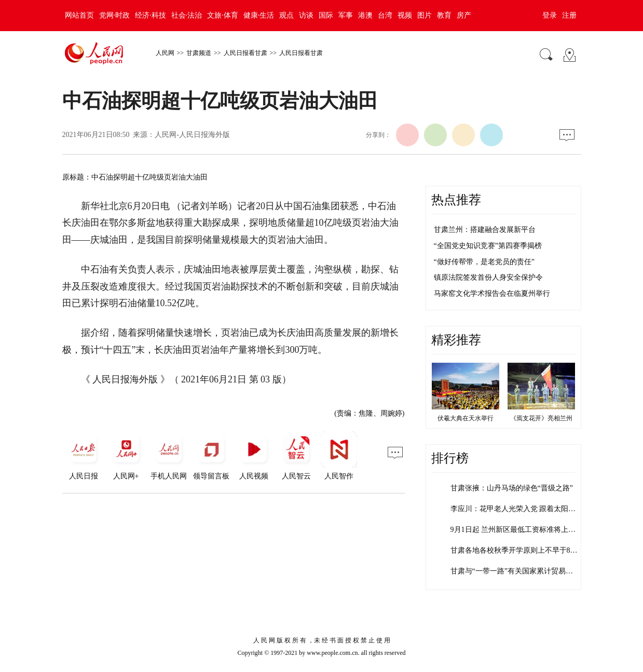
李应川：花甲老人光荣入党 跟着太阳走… (517, 509)
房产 (464, 15)
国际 (326, 15)
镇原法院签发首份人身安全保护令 (488, 277)
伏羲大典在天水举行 (466, 418)
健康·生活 (259, 15)
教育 (444, 15)
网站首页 (79, 15)
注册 (569, 15)
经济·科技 (151, 15)
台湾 (385, 15)
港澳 (365, 15)
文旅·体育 (223, 15)
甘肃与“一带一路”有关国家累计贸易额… (515, 571)
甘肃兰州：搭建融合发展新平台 (485, 230)
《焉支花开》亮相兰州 (541, 418)
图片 (425, 15)
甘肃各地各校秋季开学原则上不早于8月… (518, 550)
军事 (346, 15)
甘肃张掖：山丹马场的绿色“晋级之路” (512, 488)
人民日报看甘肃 (245, 53)
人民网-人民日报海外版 (192, 135)
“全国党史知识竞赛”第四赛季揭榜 (488, 246)
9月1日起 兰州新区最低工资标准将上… (513, 530)
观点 (286, 15)
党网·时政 (115, 15)
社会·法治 (187, 15)
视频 (405, 15)
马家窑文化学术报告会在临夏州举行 (492, 293)
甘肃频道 (199, 53)
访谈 (306, 15)
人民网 (165, 53)
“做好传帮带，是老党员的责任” (484, 262)
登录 (550, 15)
